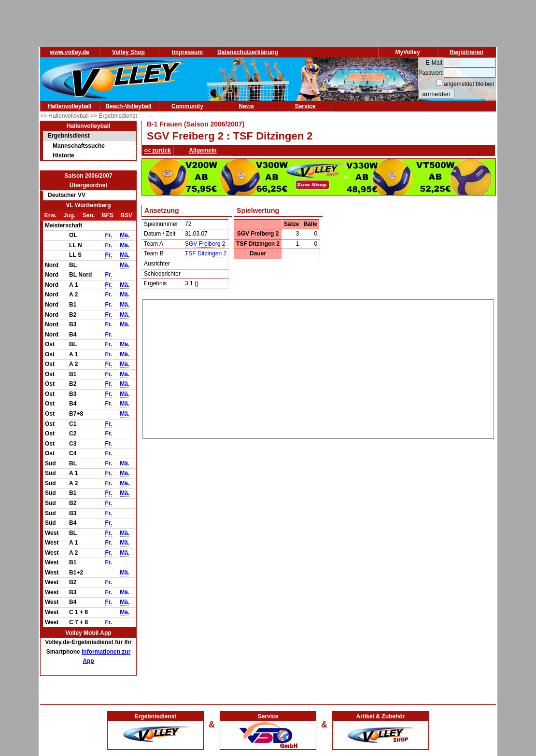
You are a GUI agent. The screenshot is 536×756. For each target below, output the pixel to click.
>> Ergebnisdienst (114, 116)
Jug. (69, 215)
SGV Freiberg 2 (205, 244)
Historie (63, 155)
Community (187, 106)
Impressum (187, 52)
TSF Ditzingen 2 (206, 253)
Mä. (125, 235)
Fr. (109, 235)
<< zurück (157, 151)
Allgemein (203, 151)
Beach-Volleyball (128, 106)
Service (305, 106)
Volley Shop (128, 52)
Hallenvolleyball (70, 106)
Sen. (89, 215)
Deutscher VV (67, 195)
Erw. (50, 215)
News (246, 106)
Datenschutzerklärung (248, 52)
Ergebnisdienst (69, 136)
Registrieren (466, 52)
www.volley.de (69, 52)
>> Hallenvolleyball (65, 116)
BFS (108, 215)
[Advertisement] (318, 367)
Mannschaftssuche (79, 146)
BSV (126, 215)
